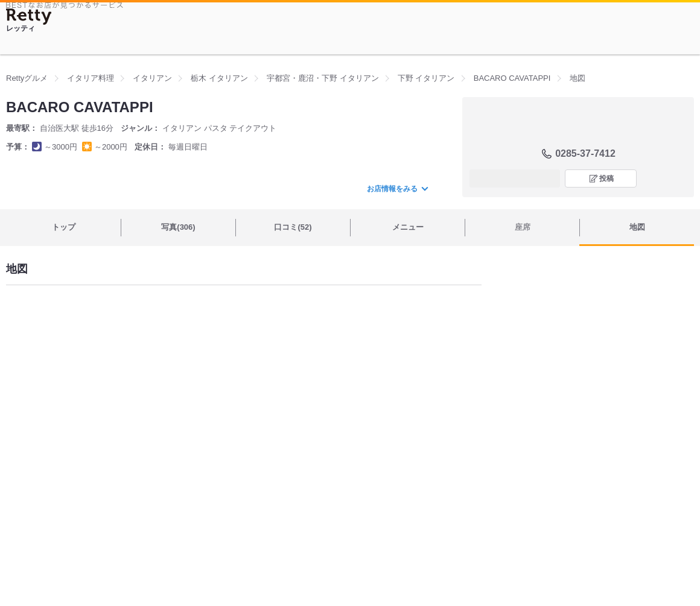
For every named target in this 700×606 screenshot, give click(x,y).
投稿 (606, 178)
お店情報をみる (397, 189)
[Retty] (29, 17)
